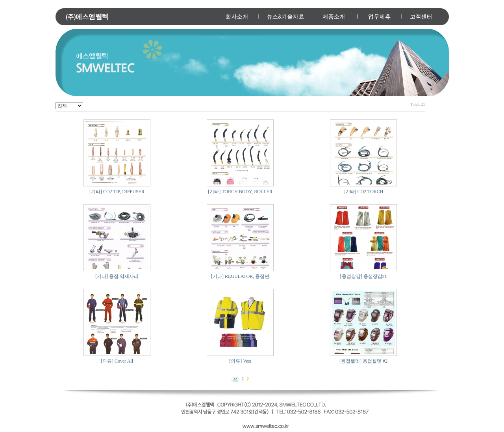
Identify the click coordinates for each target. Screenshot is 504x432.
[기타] (96, 192)
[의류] (107, 361)
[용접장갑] (351, 276)
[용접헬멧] (350, 361)
